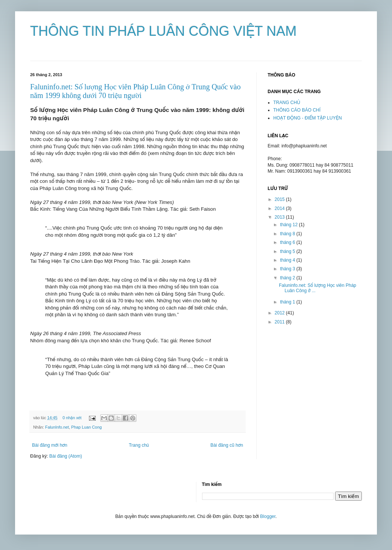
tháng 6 (288, 242)
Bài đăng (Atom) (66, 456)
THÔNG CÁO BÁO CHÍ (297, 110)
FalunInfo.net (57, 427)
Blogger (268, 516)
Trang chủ (139, 445)
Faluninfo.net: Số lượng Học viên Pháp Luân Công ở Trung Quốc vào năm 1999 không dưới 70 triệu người (135, 91)
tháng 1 (288, 302)
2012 (280, 313)
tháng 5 (288, 251)
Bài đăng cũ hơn (227, 445)
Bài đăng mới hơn (50, 445)
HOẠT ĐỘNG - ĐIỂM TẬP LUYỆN (308, 118)
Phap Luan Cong (87, 427)
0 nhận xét (72, 418)
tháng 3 (288, 269)
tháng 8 (288, 234)
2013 (280, 217)
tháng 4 (288, 260)
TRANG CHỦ (287, 103)
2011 (280, 322)
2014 (280, 208)
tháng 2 (288, 278)
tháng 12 (289, 225)
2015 (280, 199)
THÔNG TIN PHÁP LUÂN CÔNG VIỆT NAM (163, 31)
